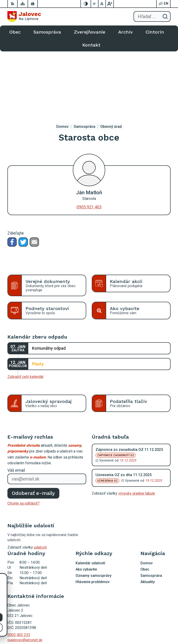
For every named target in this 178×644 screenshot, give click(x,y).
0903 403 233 (19, 567)
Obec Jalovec (159, 626)
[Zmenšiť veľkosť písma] (95, 4)
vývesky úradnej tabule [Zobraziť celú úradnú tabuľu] (137, 425)
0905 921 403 (89, 139)
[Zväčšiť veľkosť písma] (110, 4)
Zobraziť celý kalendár (25, 308)
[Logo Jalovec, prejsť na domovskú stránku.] (24, 16)
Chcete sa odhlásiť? (24, 435)
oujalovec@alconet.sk (25, 572)
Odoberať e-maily (33, 425)
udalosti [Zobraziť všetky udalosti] (40, 479)
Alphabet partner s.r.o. (153, 620)
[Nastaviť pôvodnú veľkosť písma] (102, 4)
